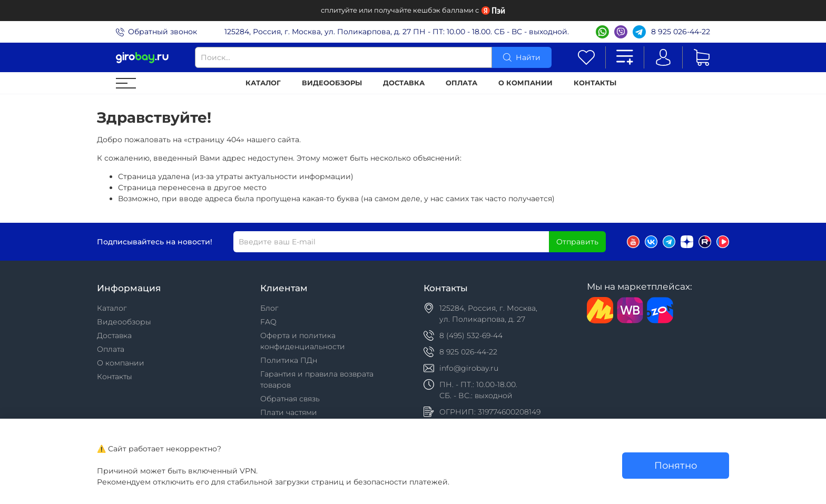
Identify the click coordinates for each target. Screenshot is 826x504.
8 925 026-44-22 (681, 32)
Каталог (263, 83)
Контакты (595, 83)
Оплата (461, 83)
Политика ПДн (289, 360)
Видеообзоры (332, 83)
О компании (525, 83)
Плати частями (289, 412)
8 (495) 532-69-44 (471, 335)
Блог (269, 308)
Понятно (676, 465)
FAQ (268, 322)
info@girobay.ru (469, 368)
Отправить (577, 242)
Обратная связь (290, 399)
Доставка (404, 83)
